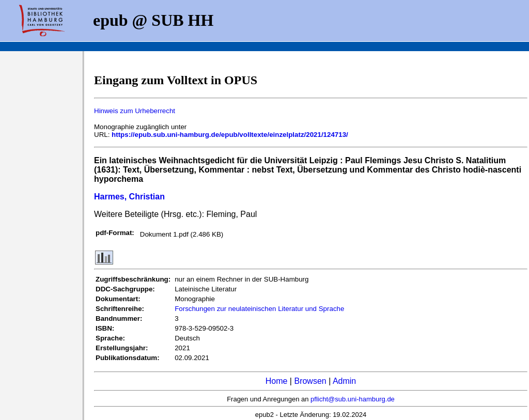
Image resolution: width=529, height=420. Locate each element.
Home (277, 381)
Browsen (310, 381)
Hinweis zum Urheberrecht (135, 111)
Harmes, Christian (129, 197)
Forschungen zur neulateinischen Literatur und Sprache (259, 309)
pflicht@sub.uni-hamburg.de (353, 399)
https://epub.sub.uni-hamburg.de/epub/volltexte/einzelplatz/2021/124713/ (230, 135)
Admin (344, 381)
